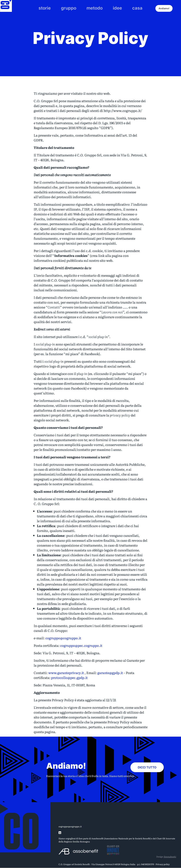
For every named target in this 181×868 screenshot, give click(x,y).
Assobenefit (97, 838)
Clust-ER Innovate (166, 838)
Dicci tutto (147, 766)
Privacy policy (163, 864)
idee (111, 7)
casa (127, 7)
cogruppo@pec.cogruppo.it (81, 645)
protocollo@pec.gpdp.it (69, 677)
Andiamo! (168, 7)
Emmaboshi (170, 857)
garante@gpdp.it (110, 673)
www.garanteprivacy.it (66, 673)
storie (55, 7)
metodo (93, 7)
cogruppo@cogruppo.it (63, 638)
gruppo (74, 7)
